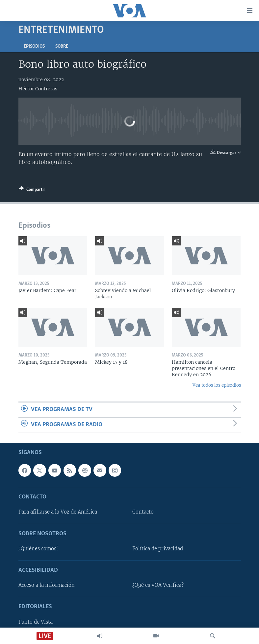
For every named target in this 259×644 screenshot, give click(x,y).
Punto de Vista (36, 622)
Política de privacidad (158, 549)
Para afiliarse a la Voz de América (58, 512)
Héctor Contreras (38, 89)
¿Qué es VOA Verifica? (158, 585)
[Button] (32, 191)
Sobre (62, 46)
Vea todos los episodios (217, 385)
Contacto (143, 512)
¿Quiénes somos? (39, 549)
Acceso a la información (47, 585)
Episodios (34, 46)
